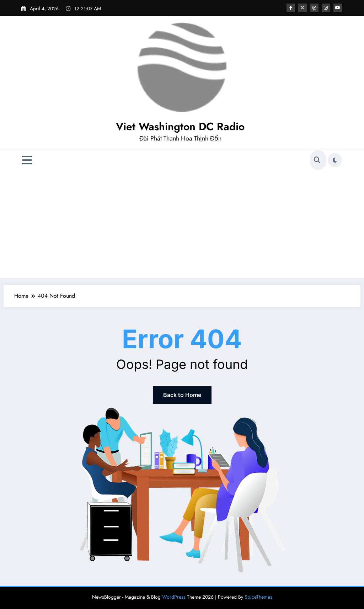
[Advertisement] (182, 224)
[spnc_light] (335, 160)
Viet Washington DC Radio (180, 126)
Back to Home (182, 395)
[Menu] (27, 160)
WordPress (174, 597)
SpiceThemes (258, 597)
